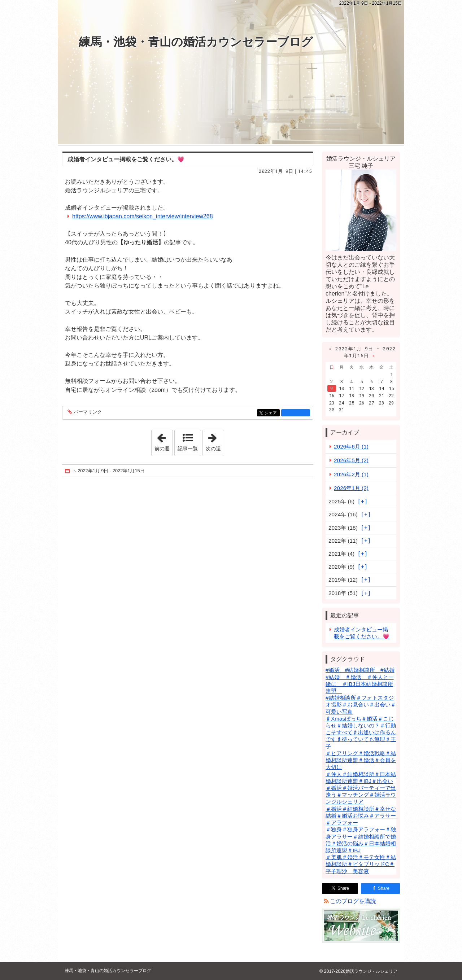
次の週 (215, 441)
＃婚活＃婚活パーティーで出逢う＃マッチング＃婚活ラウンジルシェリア (361, 795)
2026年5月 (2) (351, 460)
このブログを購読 (353, 901)
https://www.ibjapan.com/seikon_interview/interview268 (143, 216)
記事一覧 (188, 449)
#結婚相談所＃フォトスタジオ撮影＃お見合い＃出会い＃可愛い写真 (361, 705)
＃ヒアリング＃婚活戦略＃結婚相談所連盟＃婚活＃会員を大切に (361, 760)
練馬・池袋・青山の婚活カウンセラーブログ (196, 42)
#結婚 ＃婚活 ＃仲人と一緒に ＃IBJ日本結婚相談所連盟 (360, 684)
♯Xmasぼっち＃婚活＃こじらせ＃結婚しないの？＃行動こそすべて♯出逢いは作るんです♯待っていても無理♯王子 (361, 732)
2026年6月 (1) (351, 447)
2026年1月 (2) (351, 488)
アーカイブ (345, 432)
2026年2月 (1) (351, 474)
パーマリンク (87, 412)
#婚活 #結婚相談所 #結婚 (360, 670)
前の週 (164, 441)
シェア (272, 413)
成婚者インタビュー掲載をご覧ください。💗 (126, 159)
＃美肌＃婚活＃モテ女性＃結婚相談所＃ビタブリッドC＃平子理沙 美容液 (361, 864)
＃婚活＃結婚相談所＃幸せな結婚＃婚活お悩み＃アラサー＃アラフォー (361, 816)
